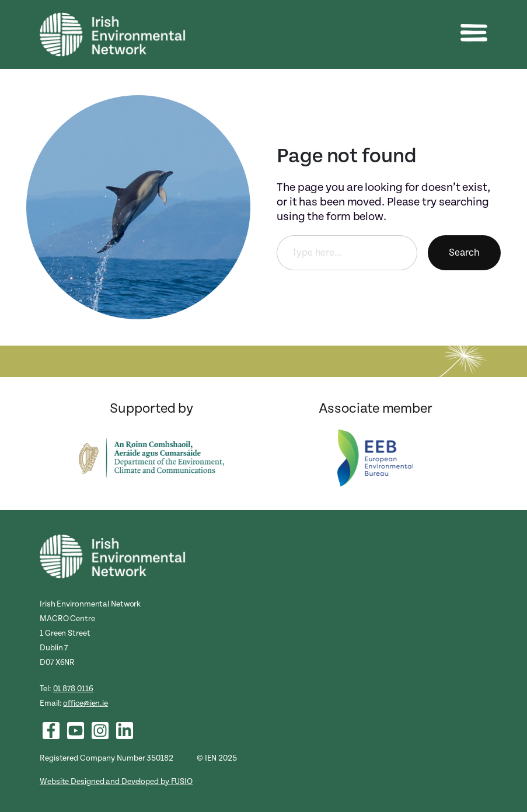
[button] (474, 33)
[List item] (51, 731)
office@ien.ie (85, 703)
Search (464, 252)
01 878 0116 (73, 689)
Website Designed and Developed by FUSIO (116, 781)
